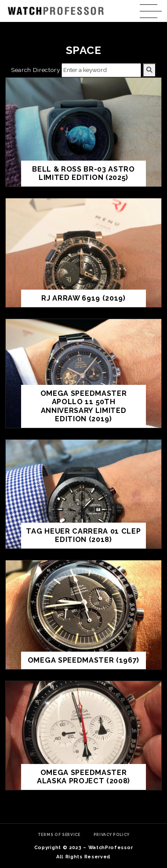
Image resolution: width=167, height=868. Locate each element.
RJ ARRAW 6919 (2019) (83, 298)
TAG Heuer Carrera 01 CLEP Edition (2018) (83, 536)
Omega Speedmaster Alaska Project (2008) (83, 777)
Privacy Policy (112, 835)
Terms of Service (59, 835)
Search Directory (36, 70)
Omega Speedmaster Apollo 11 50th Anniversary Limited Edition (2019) (84, 406)
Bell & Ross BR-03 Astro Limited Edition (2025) (83, 174)
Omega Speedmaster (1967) (83, 660)
